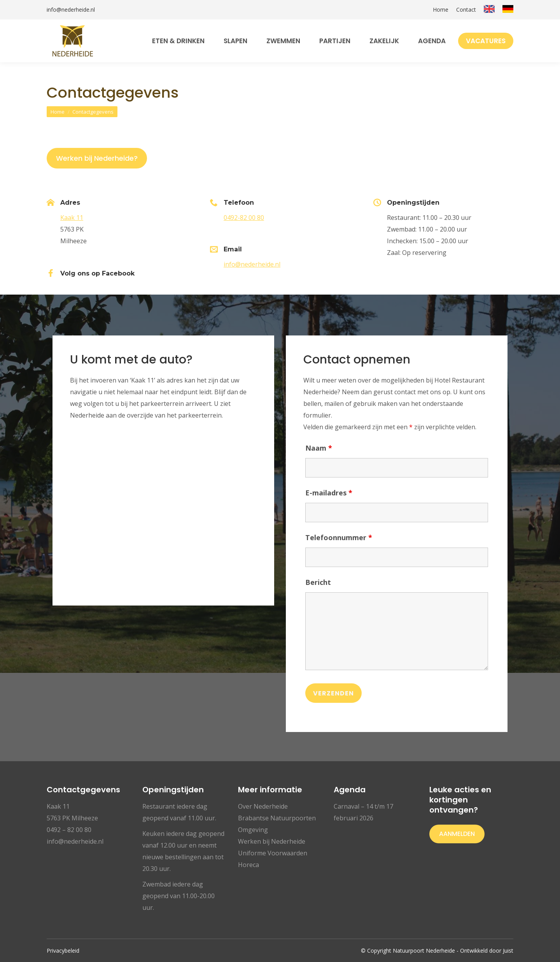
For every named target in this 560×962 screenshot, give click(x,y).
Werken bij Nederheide (272, 841)
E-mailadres (329, 493)
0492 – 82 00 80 (69, 830)
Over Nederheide (263, 806)
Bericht (318, 582)
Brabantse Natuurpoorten (277, 818)
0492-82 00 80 (244, 218)
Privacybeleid (63, 951)
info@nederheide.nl (71, 10)
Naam (319, 448)
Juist (508, 951)
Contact (466, 10)
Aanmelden (457, 834)
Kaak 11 (72, 218)
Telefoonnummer (339, 537)
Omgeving (253, 830)
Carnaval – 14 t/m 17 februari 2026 (363, 812)
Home (441, 10)
